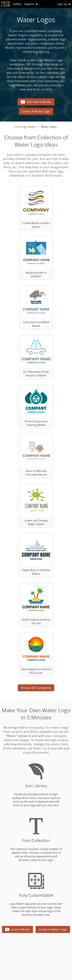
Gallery (17, 4)
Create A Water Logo (36, 111)
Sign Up (62, 4)
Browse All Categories (36, 688)
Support (29, 4)
